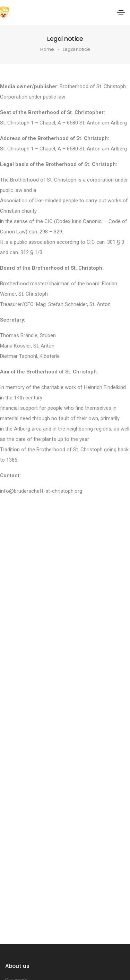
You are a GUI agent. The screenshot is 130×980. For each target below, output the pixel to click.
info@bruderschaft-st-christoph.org (41, 491)
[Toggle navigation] (121, 13)
